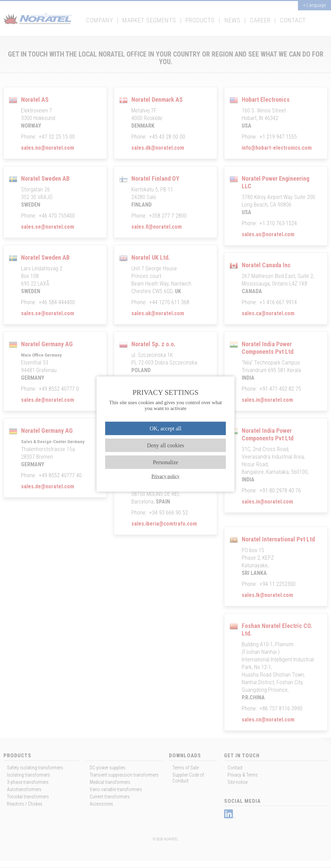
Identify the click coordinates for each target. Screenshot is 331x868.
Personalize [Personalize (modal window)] (165, 462)
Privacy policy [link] (165, 476)
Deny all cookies (165, 445)
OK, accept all (165, 428)
